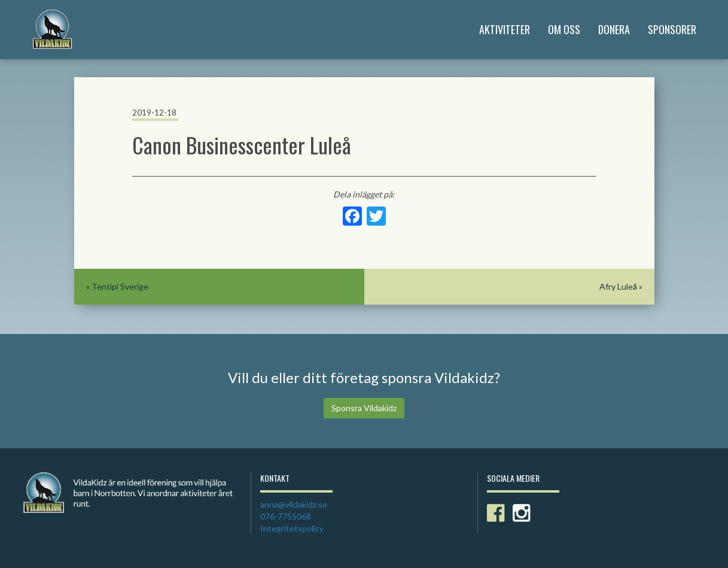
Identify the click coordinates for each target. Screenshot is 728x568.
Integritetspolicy (292, 528)
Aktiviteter (505, 29)
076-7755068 (286, 516)
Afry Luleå (618, 286)
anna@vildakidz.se (294, 504)
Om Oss (564, 29)
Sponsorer (672, 29)
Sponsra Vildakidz (364, 408)
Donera (614, 29)
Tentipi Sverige (120, 286)
